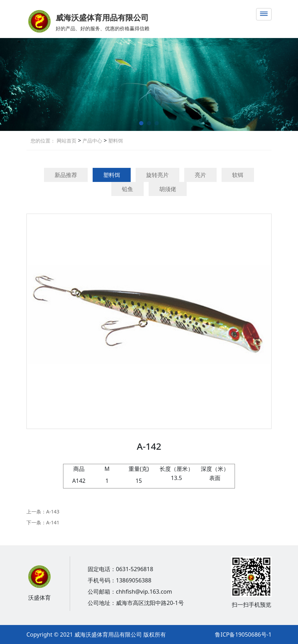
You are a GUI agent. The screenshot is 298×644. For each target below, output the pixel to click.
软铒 (238, 175)
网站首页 (67, 141)
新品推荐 (66, 175)
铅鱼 (128, 189)
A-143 (53, 512)
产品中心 (92, 141)
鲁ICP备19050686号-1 (243, 634)
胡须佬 (168, 189)
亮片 (200, 175)
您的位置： (43, 141)
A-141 (53, 522)
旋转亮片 (157, 175)
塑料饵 (115, 141)
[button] (141, 123)
